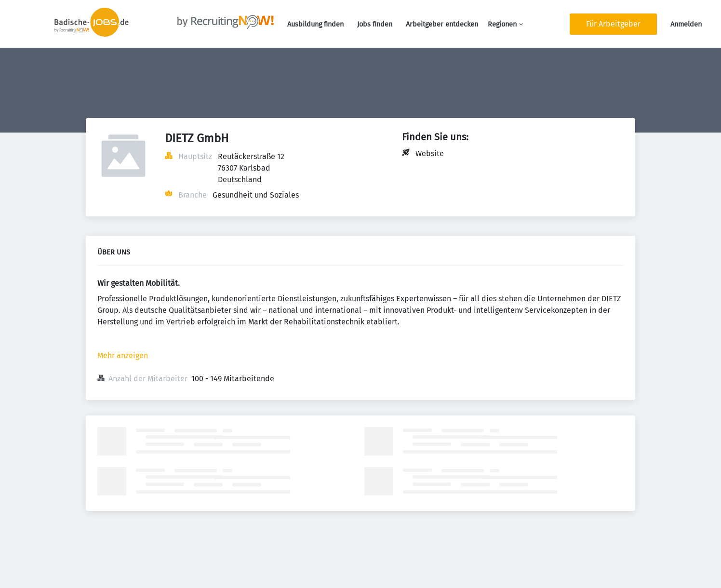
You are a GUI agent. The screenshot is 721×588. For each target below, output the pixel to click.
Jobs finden (375, 24)
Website (430, 154)
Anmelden (686, 24)
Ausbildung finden (315, 24)
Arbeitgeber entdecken (442, 24)
